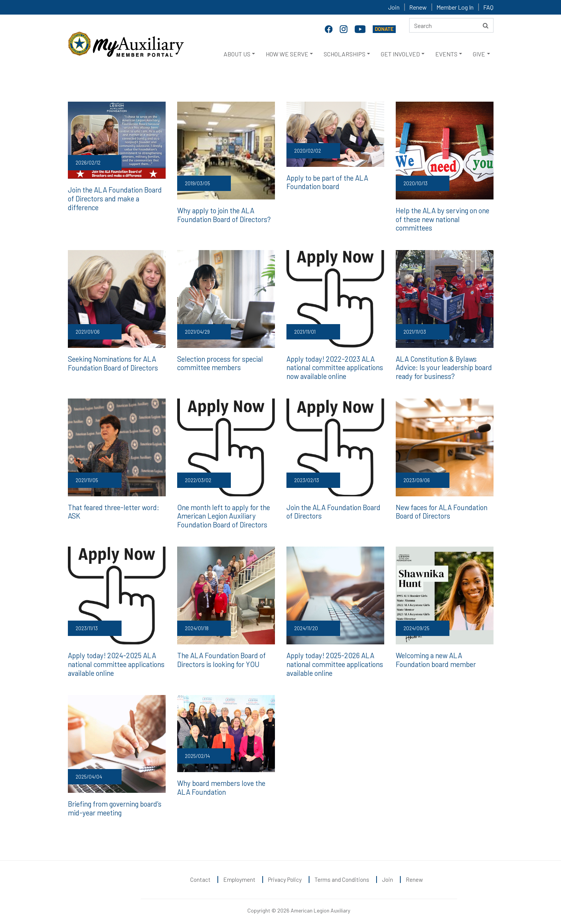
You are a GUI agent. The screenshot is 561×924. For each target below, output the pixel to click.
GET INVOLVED (400, 54)
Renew (418, 7)
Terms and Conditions (342, 874)
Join (394, 7)
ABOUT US (237, 54)
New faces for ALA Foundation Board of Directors (441, 509)
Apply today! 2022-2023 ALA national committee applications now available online (333, 366)
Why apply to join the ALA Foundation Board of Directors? (223, 214)
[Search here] (451, 25)
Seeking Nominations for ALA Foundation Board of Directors (112, 362)
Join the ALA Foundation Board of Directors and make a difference (114, 198)
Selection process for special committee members (219, 362)
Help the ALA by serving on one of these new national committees (442, 218)
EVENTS (446, 54)
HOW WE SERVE (287, 54)
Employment (239, 874)
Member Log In (455, 7)
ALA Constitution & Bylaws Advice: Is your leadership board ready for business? (443, 366)
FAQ (488, 7)
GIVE (479, 54)
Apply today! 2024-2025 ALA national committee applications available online (115, 660)
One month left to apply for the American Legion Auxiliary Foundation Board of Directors (222, 513)
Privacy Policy (285, 874)
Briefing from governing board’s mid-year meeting (114, 803)
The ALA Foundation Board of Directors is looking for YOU (221, 656)
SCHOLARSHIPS (345, 54)
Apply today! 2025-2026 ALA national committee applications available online (333, 660)
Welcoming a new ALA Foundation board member (435, 656)
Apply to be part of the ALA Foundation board (327, 182)
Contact (200, 874)
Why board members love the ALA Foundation (220, 782)
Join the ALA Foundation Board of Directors (333, 509)
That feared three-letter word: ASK (113, 509)
